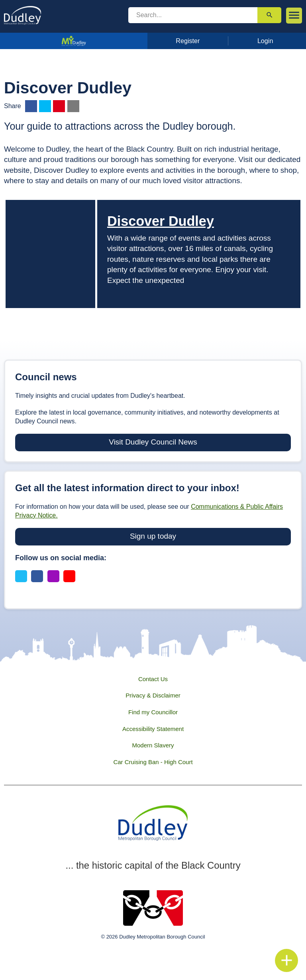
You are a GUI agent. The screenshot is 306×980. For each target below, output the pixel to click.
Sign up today (153, 536)
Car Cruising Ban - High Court (153, 762)
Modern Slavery (153, 745)
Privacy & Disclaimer (153, 695)
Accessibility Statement (153, 729)
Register (188, 41)
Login (265, 41)
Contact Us (153, 679)
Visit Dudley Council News (153, 442)
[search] (193, 15)
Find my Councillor (153, 712)
